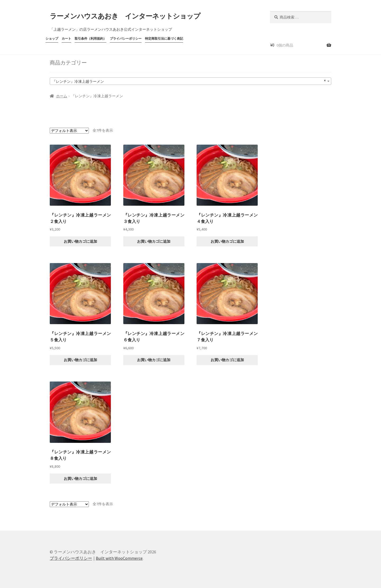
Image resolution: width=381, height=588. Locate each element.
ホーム (62, 96)
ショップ (52, 38)
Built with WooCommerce (119, 558)
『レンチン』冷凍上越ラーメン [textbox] (189, 81)
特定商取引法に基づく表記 (164, 38)
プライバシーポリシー (126, 38)
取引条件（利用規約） (90, 38)
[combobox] (190, 81)
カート (66, 38)
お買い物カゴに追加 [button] (80, 241)
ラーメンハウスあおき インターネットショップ (125, 16)
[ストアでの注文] (69, 131)
